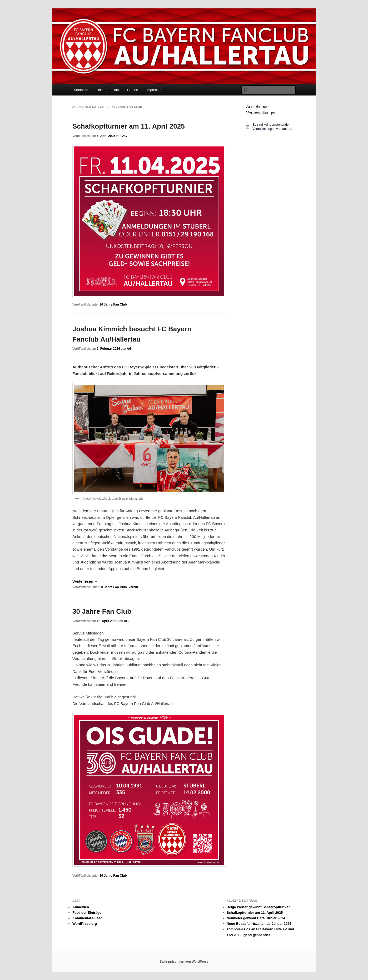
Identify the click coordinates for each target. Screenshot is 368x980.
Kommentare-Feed (87, 918)
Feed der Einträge (87, 913)
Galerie (133, 90)
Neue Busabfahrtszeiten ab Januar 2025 (259, 924)
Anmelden (81, 907)
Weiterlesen (85, 581)
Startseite (81, 90)
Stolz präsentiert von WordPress (184, 962)
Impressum (155, 90)
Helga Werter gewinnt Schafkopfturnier (258, 907)
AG (125, 136)
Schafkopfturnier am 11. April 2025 (129, 126)
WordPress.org (85, 924)
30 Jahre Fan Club (113, 304)
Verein (133, 587)
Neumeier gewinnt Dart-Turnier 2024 (256, 918)
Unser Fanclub (108, 90)
